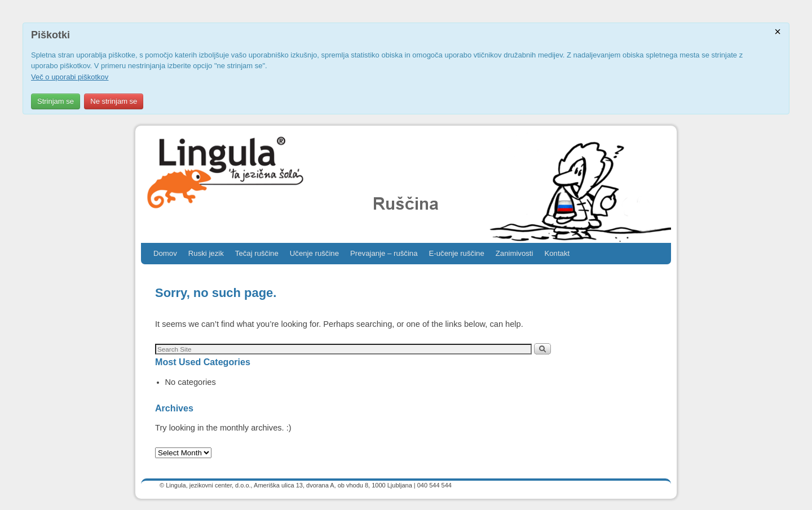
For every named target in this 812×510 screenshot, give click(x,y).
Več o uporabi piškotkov (70, 77)
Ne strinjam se (114, 101)
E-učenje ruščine (457, 253)
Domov (165, 253)
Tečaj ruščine (257, 253)
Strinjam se (56, 101)
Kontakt (557, 253)
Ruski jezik (206, 253)
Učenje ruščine (314, 253)
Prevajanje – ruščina (384, 253)
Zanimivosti (515, 253)
